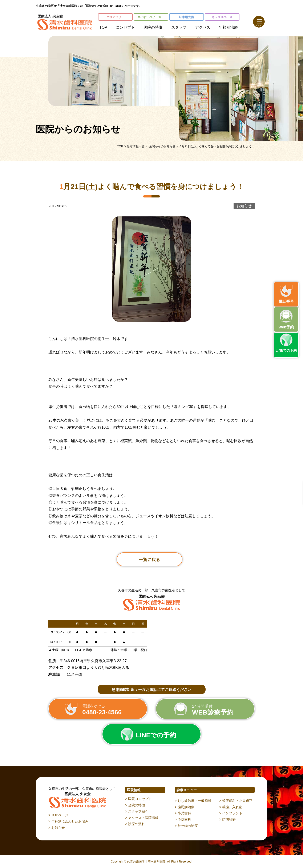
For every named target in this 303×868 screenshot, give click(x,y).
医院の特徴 (153, 27)
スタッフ (179, 27)
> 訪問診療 (227, 819)
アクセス (203, 27)
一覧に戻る (149, 560)
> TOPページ (58, 815)
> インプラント (231, 813)
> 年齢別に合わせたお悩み (68, 821)
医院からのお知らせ (162, 146)
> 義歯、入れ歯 (231, 807)
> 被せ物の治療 (186, 826)
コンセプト (125, 27)
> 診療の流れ (135, 824)
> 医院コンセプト (138, 799)
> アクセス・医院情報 (142, 818)
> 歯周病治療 (185, 807)
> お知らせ (57, 828)
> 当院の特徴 (135, 805)
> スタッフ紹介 (137, 811)
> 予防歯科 (183, 819)
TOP (103, 27)
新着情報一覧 (136, 146)
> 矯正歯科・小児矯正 (236, 801)
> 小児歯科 (183, 813)
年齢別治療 (228, 27)
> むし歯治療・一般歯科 (193, 801)
